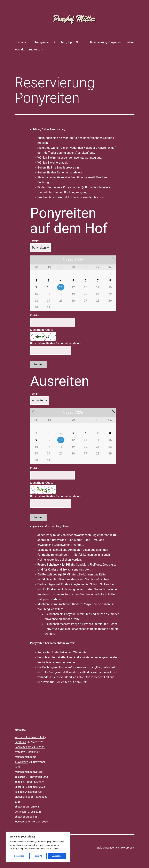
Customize (19, 856)
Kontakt (20, 49)
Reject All (38, 856)
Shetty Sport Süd (70, 42)
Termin (35, 241)
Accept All (57, 856)
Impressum (36, 49)
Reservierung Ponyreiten (106, 42)
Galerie (130, 42)
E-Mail (34, 315)
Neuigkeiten (43, 42)
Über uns (20, 42)
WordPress (127, 848)
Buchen (38, 364)
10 (49, 287)
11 (61, 287)
